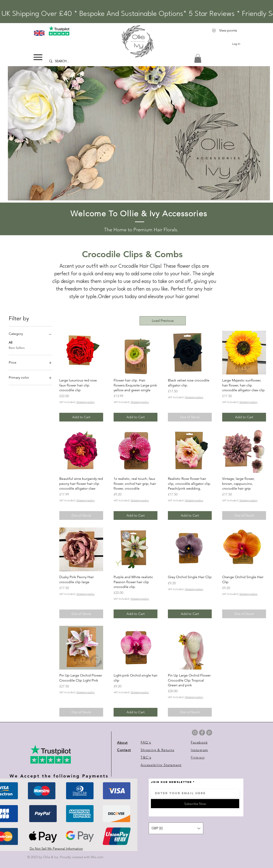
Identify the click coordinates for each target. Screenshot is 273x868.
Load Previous (163, 321)
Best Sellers (17, 348)
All (10, 342)
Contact (124, 750)
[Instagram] (195, 733)
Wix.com (97, 857)
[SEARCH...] (71, 61)
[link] (198, 58)
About (122, 743)
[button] (139, 133)
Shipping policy (86, 402)
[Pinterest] (209, 733)
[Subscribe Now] (195, 804)
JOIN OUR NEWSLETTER (171, 782)
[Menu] (38, 57)
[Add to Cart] (81, 417)
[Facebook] (202, 733)
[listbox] (176, 828)
